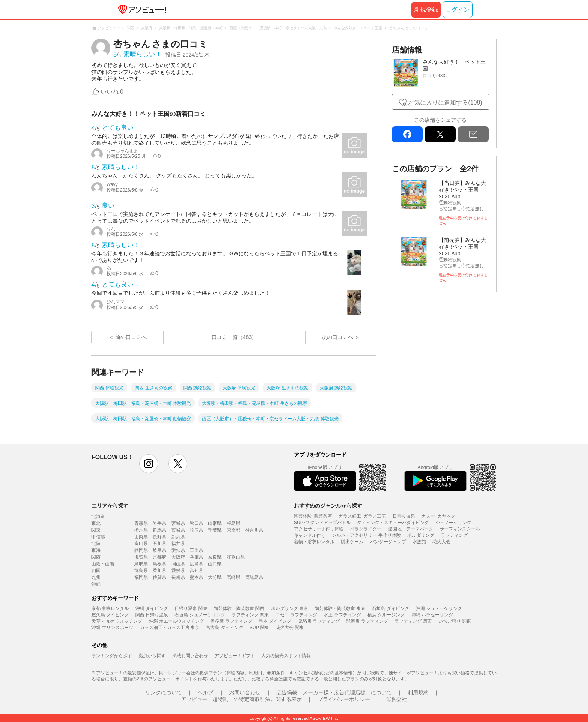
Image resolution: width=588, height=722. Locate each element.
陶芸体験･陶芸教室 (313, 516)
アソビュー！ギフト (235, 656)
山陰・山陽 (103, 564)
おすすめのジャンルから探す (328, 506)
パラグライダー (366, 529)
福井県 (178, 544)
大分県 (215, 577)
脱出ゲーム (352, 542)
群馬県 (159, 530)
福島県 (234, 523)
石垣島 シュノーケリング (200, 615)
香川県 (159, 571)
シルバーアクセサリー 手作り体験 (366, 535)
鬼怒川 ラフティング (319, 621)
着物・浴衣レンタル (314, 542)
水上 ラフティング (342, 615)
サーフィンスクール (460, 529)
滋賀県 (141, 557)
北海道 (98, 517)
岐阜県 (159, 550)
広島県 (196, 564)
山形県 (215, 523)
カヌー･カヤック (438, 516)
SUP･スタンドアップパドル (322, 523)
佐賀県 (159, 577)
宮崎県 (234, 577)
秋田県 (196, 523)
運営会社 (396, 699)
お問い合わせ (245, 692)
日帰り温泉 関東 (191, 608)
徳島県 (141, 571)
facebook (407, 134)
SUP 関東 (259, 628)
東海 (96, 550)
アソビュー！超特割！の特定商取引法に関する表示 (241, 699)
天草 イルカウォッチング (117, 621)
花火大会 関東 (290, 628)
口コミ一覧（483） (234, 337)
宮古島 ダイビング (224, 628)
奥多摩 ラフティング (231, 621)
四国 (96, 571)
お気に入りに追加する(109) (445, 103)
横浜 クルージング (386, 615)
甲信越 (98, 537)
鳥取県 (141, 564)
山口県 (215, 564)
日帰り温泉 (404, 516)
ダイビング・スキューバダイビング (393, 523)
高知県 (196, 571)
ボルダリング (421, 535)
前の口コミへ (131, 337)
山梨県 (141, 537)
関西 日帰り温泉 (152, 615)
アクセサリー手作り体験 (319, 529)
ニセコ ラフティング (296, 615)
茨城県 (178, 530)
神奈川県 (254, 530)
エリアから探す (110, 506)
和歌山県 (236, 557)
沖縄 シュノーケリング (439, 608)
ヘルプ (205, 692)
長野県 (159, 537)
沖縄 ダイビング (152, 608)
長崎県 (178, 577)
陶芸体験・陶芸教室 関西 (239, 608)
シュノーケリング (453, 523)
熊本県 (196, 577)
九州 (96, 577)
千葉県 (215, 530)
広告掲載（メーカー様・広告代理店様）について (334, 692)
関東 (96, 530)
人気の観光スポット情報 (286, 656)
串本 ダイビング (275, 621)
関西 (96, 557)
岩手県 (159, 523)
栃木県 (141, 530)
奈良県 (215, 557)
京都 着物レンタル (110, 608)
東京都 (234, 530)
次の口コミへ (337, 337)
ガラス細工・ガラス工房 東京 (170, 628)
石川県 (159, 544)
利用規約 (418, 692)
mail (473, 134)
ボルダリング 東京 (290, 608)
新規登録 (426, 10)
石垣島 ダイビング (391, 608)
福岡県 (141, 577)
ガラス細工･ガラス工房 (362, 516)
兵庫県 (196, 557)
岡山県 (178, 564)
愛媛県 (178, 571)
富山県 (141, 544)
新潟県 (178, 537)
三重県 (196, 550)
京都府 (159, 557)
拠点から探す (152, 656)
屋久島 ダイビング (110, 615)
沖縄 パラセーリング (432, 615)
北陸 (96, 544)
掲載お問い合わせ (190, 656)
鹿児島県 (254, 577)
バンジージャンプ (388, 542)
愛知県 (178, 550)
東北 (96, 523)
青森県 (141, 523)
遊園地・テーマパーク (411, 529)
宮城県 (178, 523)
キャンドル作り (310, 535)
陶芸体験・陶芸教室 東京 (340, 608)
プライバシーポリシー (344, 699)
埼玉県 (196, 530)
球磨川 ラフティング (367, 621)
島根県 (159, 564)
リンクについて (163, 692)
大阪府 (178, 557)
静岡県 (141, 550)
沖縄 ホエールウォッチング (176, 621)
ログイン (457, 10)
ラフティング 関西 (413, 621)
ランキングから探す (112, 656)
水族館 (419, 542)
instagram (148, 464)
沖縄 (96, 584)
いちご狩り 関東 (455, 621)
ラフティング (454, 535)
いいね (112, 92)
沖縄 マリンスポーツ (112, 628)
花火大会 (441, 542)
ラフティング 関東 (250, 615)
